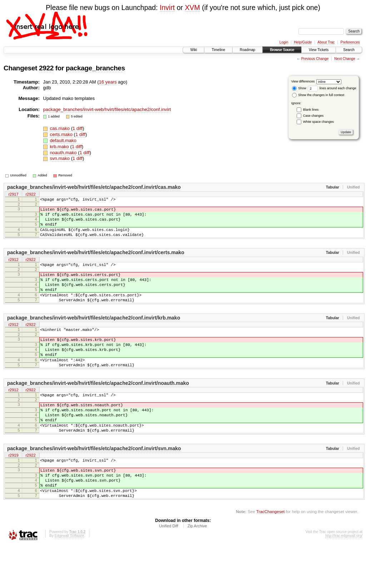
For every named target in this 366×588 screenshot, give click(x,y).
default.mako (63, 140)
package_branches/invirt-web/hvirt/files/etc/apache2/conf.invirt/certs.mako (96, 261)
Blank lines (311, 110)
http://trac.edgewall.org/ (344, 579)
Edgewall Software (69, 579)
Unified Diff (169, 569)
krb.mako (60, 147)
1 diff (78, 128)
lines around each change (332, 88)
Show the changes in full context (318, 95)
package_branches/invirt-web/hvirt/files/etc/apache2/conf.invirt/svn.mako (94, 483)
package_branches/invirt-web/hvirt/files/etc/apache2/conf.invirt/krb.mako (94, 335)
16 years (108, 82)
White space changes (318, 122)
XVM (192, 7)
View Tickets (319, 50)
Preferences (350, 42)
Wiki (194, 50)
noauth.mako (64, 153)
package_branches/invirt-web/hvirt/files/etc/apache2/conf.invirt (107, 109)
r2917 (13, 195)
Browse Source (282, 50)
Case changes (313, 116)
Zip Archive (197, 569)
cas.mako (60, 128)
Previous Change (315, 59)
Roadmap (248, 50)
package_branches (95, 68)
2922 (46, 68)
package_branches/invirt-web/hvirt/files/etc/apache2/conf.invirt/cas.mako (94, 187)
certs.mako (62, 134)
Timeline (218, 50)
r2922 (30, 195)
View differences (303, 81)
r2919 (13, 490)
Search (349, 50)
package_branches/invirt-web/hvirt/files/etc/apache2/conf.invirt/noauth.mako (98, 409)
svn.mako (60, 158)
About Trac (326, 42)
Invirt (167, 7)
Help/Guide (303, 42)
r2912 (13, 268)
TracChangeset (270, 554)
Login (284, 42)
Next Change (345, 59)
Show (299, 88)
